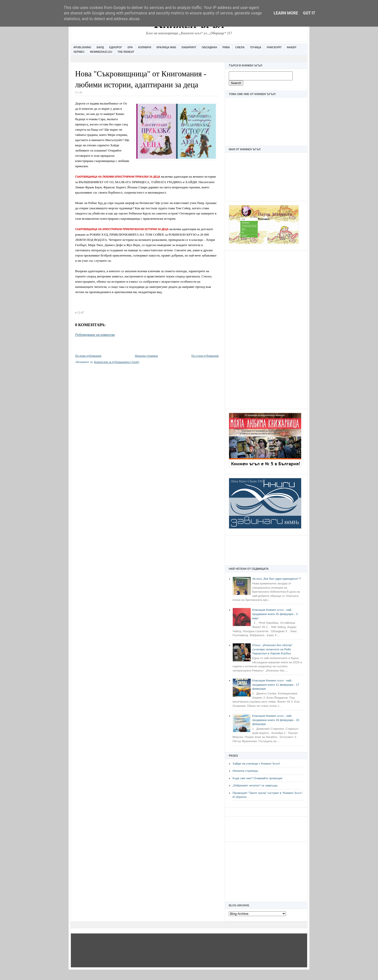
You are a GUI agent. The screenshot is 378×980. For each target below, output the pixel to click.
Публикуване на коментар (95, 335)
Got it (309, 13)
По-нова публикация (88, 356)
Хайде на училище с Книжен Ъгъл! (256, 764)
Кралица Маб (166, 47)
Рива (226, 47)
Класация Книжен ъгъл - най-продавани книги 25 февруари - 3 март (275, 614)
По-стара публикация (205, 356)
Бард (100, 47)
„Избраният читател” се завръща (255, 785)
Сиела (240, 47)
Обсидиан (209, 47)
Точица (256, 47)
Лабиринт (189, 47)
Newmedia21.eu (101, 52)
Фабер (292, 47)
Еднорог (116, 47)
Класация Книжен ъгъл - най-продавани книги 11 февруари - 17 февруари (276, 685)
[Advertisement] (266, 329)
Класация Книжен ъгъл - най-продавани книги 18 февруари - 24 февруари (276, 720)
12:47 (81, 312)
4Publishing (82, 47)
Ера (130, 47)
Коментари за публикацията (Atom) (117, 362)
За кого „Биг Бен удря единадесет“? (277, 579)
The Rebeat (126, 52)
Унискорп (274, 47)
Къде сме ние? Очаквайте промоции (257, 778)
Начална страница (245, 771)
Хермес (79, 52)
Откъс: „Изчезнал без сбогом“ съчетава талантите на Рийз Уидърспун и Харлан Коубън (272, 649)
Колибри (144, 47)
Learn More (286, 13)
